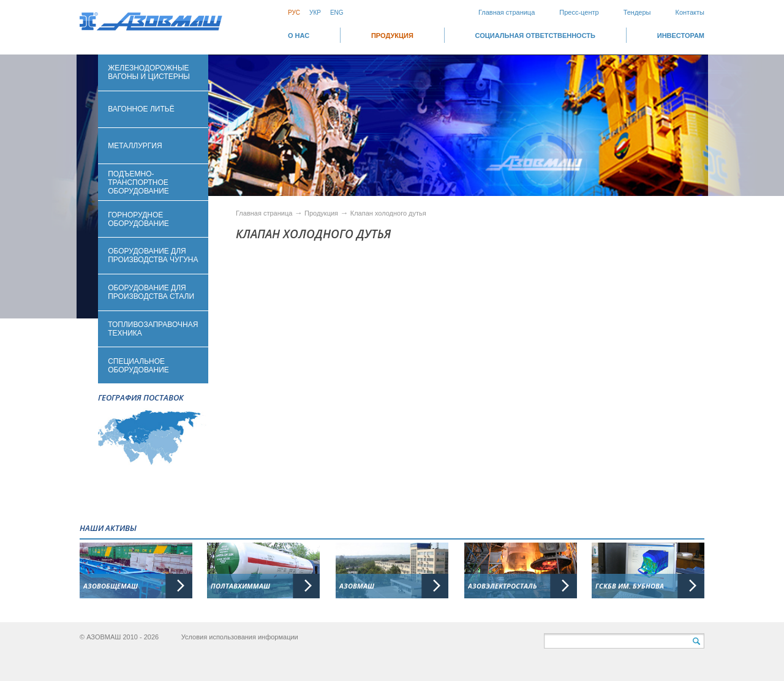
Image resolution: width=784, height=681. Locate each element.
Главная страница (507, 12)
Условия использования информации (240, 637)
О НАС (299, 36)
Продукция (392, 36)
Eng (337, 13)
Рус (294, 13)
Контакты (690, 12)
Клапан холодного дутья (388, 213)
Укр (315, 13)
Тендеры (637, 12)
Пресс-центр (579, 12)
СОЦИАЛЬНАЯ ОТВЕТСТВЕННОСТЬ (535, 36)
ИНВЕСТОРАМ (681, 36)
